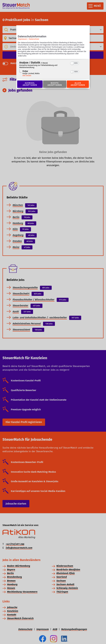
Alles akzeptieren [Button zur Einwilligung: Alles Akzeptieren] (78, 84)
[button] (72, 63)
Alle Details (27, 76)
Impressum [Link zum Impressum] (22, 39)
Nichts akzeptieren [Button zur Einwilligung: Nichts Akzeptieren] (55, 84)
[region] (53, 69)
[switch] (75, 63)
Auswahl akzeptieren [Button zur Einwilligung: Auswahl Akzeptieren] (30, 84)
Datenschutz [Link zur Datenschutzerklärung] (34, 39)
